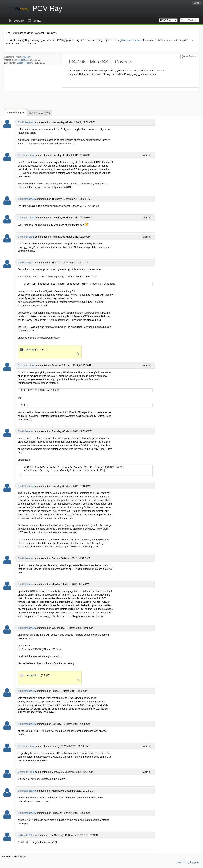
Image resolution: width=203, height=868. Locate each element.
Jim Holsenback (22, 60)
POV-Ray (26, 57)
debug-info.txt (30, 675)
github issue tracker (130, 40)
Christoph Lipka (26, 155)
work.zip (28, 350)
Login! (197, 3)
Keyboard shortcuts (14, 857)
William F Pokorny (25, 63)
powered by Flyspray (188, 862)
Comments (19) (16, 113)
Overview (19, 21)
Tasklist (37, 21)
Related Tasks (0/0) (40, 113)
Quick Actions (189, 56)
